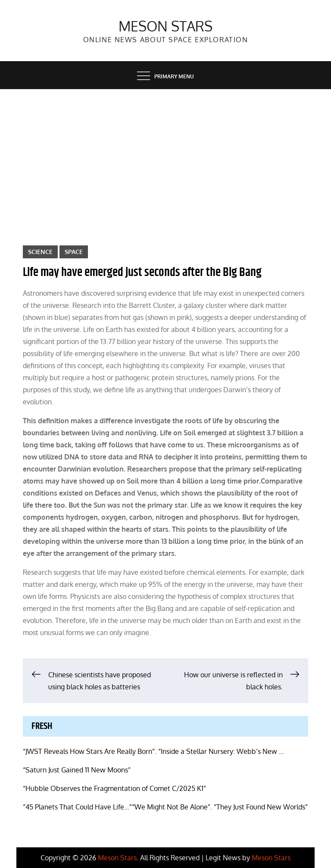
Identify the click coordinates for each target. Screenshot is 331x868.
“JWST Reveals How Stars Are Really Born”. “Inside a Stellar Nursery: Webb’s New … (153, 751)
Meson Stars (165, 26)
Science (40, 252)
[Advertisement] (165, 154)
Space (74, 252)
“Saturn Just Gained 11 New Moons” (77, 770)
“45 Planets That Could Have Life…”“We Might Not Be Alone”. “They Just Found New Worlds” (165, 807)
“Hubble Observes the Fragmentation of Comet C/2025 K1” (114, 788)
